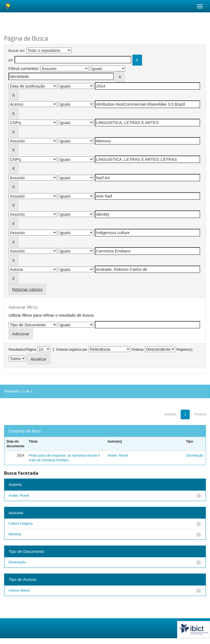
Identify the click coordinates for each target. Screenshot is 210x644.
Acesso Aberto (19, 590)
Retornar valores (27, 289)
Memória (15, 534)
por (11, 60)
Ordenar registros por (72, 350)
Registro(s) (184, 350)
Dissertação (195, 455)
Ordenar (138, 350)
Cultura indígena (21, 524)
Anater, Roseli (118, 455)
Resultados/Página (22, 350)
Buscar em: (17, 51)
